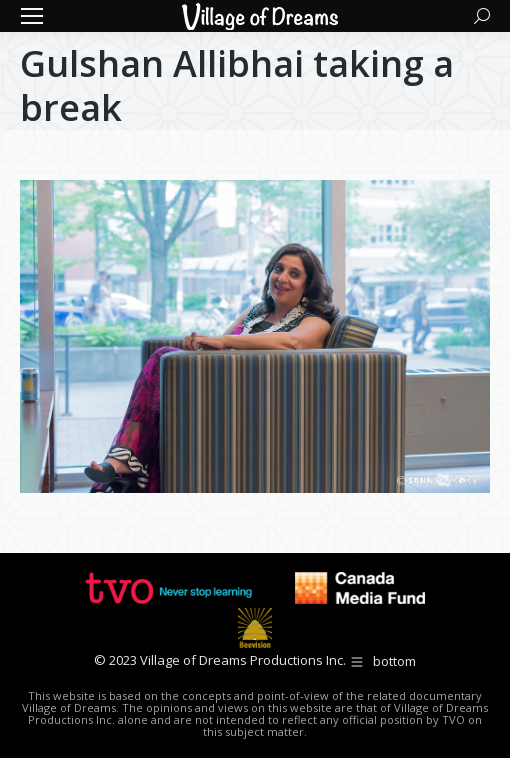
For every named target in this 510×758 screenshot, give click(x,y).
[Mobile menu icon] (32, 16)
